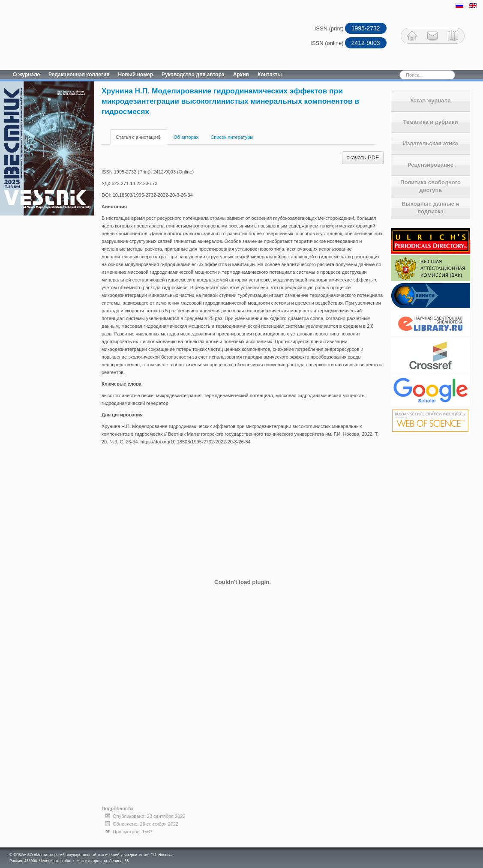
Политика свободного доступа (430, 186)
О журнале (26, 75)
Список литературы (232, 137)
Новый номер (135, 75)
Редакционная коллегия (79, 75)
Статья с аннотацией (139, 137)
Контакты (270, 75)
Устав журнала (430, 100)
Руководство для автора (193, 75)
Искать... (385, 70)
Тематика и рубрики (431, 122)
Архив (241, 75)
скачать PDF (363, 157)
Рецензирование (430, 165)
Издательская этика (430, 143)
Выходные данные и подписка (430, 208)
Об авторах (186, 137)
